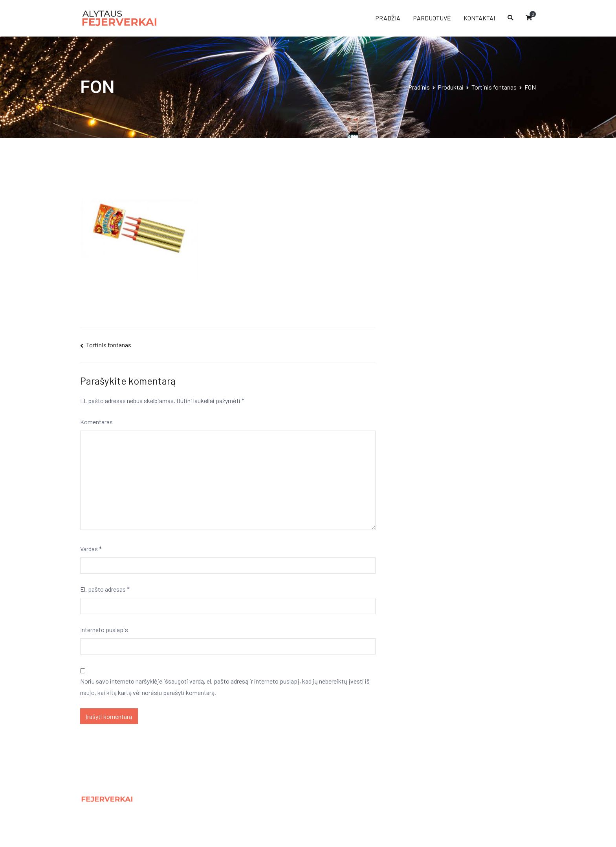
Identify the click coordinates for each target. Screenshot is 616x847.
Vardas (91, 549)
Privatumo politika (221, 797)
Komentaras (96, 422)
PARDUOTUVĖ (432, 18)
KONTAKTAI (479, 18)
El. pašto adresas (105, 589)
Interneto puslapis (104, 630)
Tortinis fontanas (109, 345)
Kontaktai (210, 814)
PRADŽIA (388, 18)
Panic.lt (475, 794)
